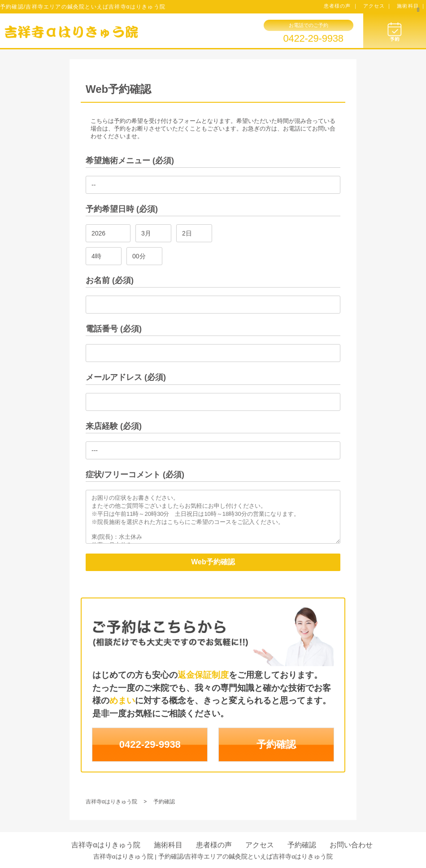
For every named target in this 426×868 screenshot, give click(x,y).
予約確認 (276, 744)
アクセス (260, 845)
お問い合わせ (351, 845)
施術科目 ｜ (411, 6)
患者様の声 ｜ (341, 6)
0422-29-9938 (313, 39)
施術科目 (168, 845)
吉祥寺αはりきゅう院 (106, 845)
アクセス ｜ (378, 6)
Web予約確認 (213, 562)
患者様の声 (214, 845)
